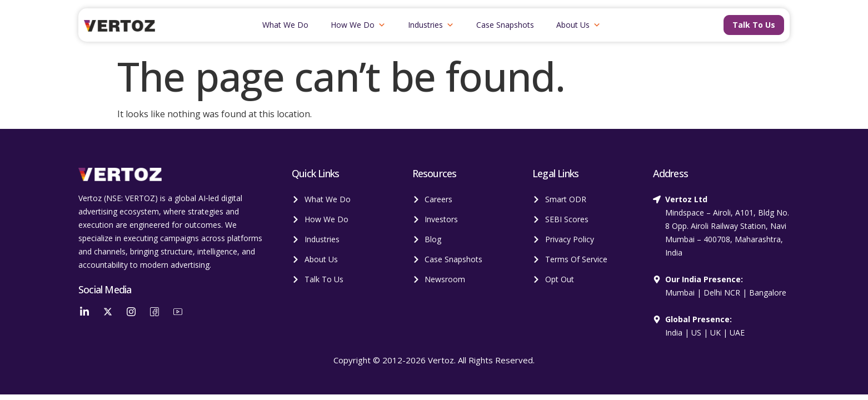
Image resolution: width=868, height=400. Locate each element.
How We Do (358, 25)
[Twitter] (108, 311)
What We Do (285, 25)
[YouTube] (178, 311)
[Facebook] (154, 311)
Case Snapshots (505, 25)
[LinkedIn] (84, 311)
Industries (431, 25)
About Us (578, 25)
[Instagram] (131, 311)
